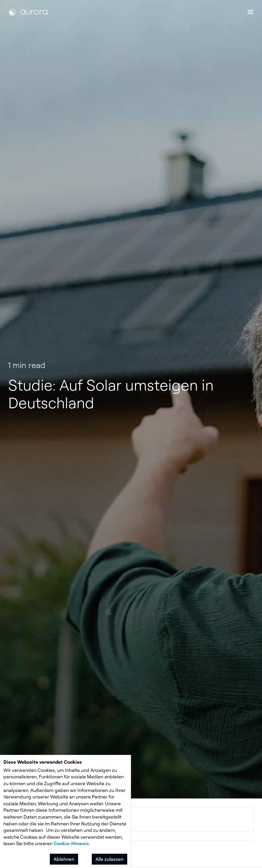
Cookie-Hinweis (71, 843)
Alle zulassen (110, 859)
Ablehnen (64, 859)
